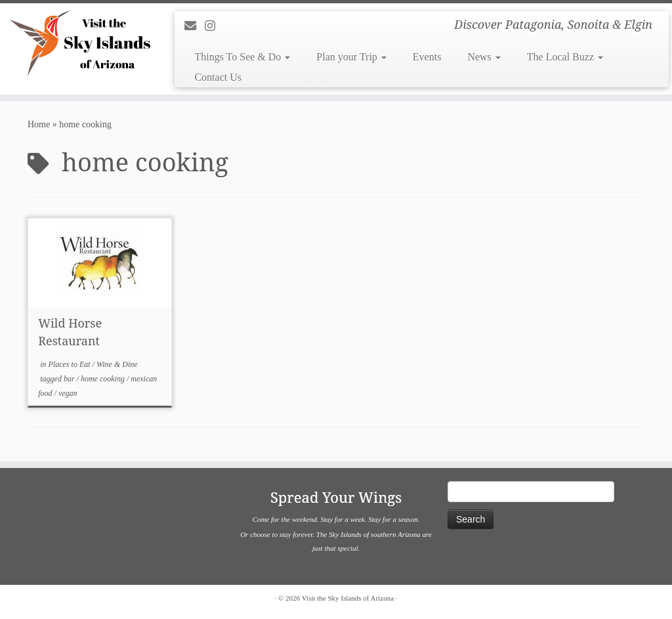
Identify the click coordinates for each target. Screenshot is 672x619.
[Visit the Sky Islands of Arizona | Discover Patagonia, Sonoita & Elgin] (79, 43)
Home (39, 124)
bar (70, 379)
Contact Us (218, 77)
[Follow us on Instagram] (214, 26)
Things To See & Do (242, 57)
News (484, 57)
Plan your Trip (351, 57)
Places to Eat (71, 364)
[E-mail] (195, 26)
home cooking (104, 379)
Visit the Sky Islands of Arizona (348, 598)
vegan (68, 393)
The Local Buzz (565, 57)
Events (427, 57)
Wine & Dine (117, 364)
